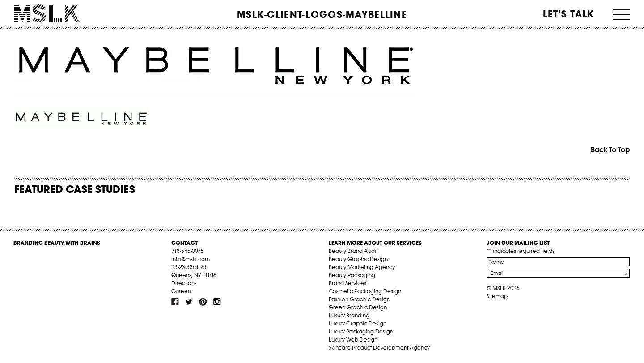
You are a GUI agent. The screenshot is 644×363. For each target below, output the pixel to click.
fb (175, 302)
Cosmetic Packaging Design (365, 291)
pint (203, 302)
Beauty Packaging (352, 275)
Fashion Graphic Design (359, 299)
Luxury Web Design (353, 340)
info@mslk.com (191, 259)
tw (189, 302)
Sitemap (497, 296)
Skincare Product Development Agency (379, 348)
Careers (182, 291)
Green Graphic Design (358, 307)
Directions (184, 283)
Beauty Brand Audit (353, 251)
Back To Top (610, 149)
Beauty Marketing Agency (362, 267)
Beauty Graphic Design (358, 259)
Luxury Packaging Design (361, 331)
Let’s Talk (569, 14)
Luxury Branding (349, 315)
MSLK (47, 14)
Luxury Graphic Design (358, 323)
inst (217, 302)
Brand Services (347, 283)
